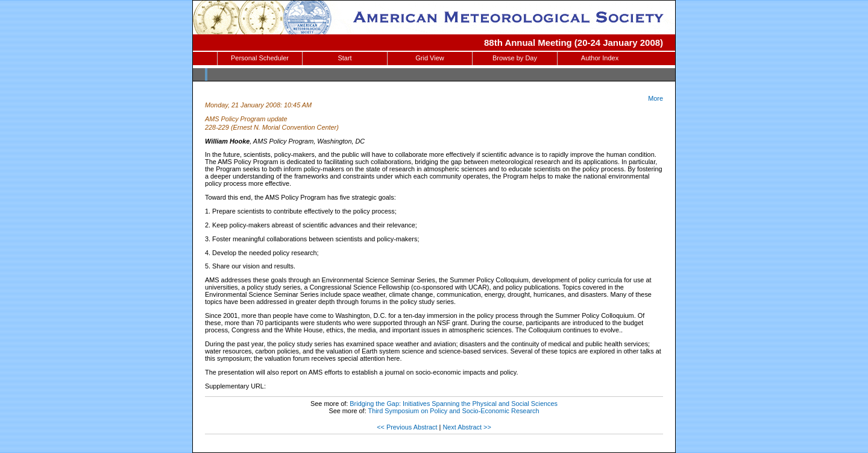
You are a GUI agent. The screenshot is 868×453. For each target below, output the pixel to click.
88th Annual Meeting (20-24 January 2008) (574, 43)
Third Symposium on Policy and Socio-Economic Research (454, 411)
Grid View (429, 58)
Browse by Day (515, 58)
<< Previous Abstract (407, 427)
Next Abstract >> (467, 427)
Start (344, 58)
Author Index (600, 58)
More (656, 98)
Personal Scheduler (260, 58)
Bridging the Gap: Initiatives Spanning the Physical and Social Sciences (454, 404)
